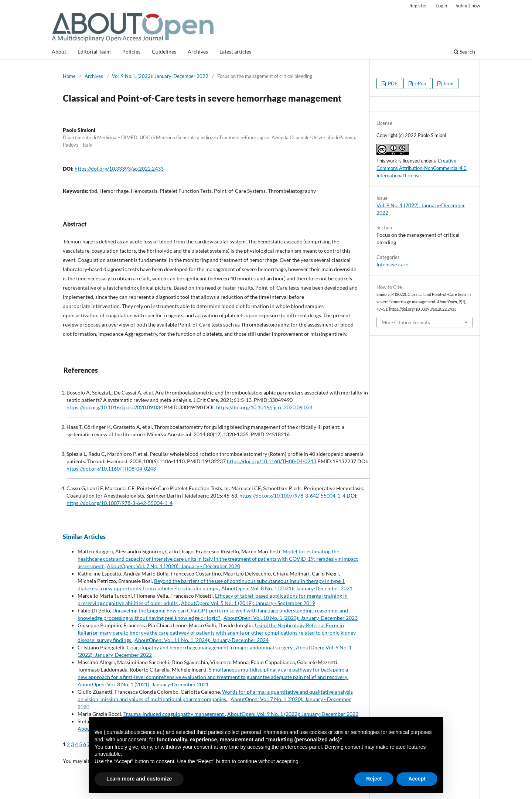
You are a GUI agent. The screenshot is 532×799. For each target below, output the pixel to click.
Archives (198, 52)
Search (464, 52)
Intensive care (392, 264)
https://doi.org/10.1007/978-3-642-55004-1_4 (292, 496)
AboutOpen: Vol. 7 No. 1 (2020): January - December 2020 (173, 566)
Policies (131, 52)
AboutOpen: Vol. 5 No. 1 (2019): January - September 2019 (248, 603)
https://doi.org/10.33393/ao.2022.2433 (119, 169)
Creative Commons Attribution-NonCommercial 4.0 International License (422, 168)
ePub (420, 83)
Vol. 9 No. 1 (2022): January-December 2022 (160, 76)
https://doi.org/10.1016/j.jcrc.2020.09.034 (115, 407)
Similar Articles (84, 537)
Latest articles (235, 52)
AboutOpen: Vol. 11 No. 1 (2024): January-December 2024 (202, 640)
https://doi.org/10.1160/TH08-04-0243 (272, 461)
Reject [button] (374, 779)
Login (441, 6)
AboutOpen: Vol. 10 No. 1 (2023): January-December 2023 (291, 618)
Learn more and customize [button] (139, 779)
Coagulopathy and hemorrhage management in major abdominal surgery (210, 647)
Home (69, 76)
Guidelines (164, 52)
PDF (392, 83)
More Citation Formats (406, 322)
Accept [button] (417, 779)
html (448, 83)
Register (418, 6)
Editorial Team (94, 52)
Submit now (468, 6)
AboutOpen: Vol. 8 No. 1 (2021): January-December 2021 (287, 588)
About (59, 52)
